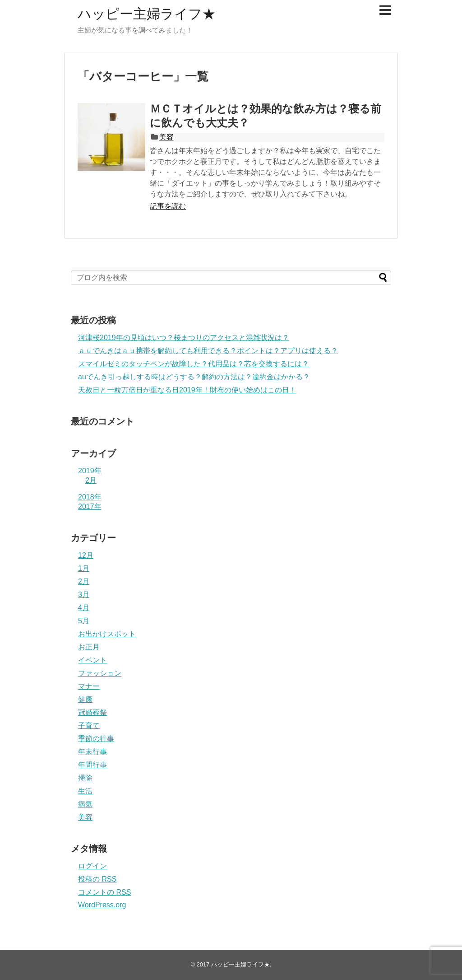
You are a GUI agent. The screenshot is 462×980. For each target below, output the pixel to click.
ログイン (92, 866)
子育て (89, 726)
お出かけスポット (107, 634)
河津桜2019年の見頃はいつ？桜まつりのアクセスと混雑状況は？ (184, 338)
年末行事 (92, 752)
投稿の (97, 879)
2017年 (90, 506)
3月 (84, 595)
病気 (85, 804)
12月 (86, 555)
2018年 (90, 497)
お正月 (89, 647)
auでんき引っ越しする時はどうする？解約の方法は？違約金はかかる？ (194, 377)
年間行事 (92, 765)
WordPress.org (102, 905)
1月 (84, 568)
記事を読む (168, 206)
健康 (85, 699)
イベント (92, 660)
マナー (89, 686)
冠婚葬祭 (92, 712)
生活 (85, 791)
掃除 (85, 778)
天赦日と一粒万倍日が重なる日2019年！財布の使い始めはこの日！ (187, 390)
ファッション (100, 673)
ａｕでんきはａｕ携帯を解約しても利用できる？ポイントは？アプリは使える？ (208, 351)
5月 (84, 621)
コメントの (104, 892)
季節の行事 (96, 739)
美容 (166, 137)
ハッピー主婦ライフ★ (147, 14)
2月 (91, 480)
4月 (84, 608)
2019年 (90, 471)
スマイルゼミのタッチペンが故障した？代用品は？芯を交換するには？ (194, 364)
